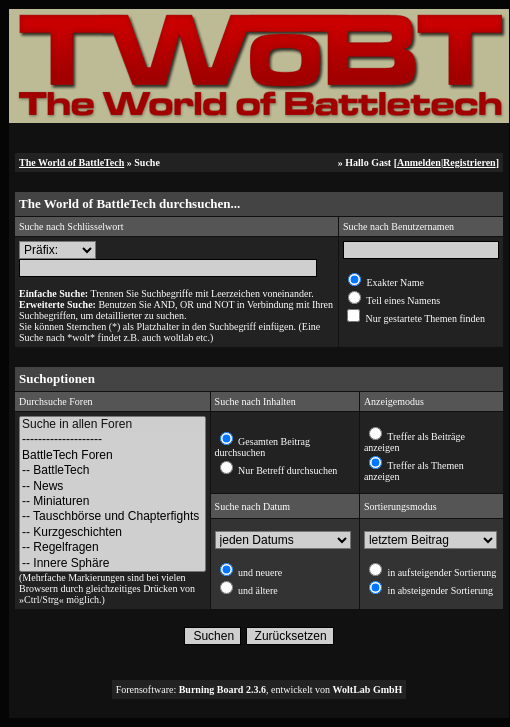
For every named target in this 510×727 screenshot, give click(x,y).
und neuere (259, 572)
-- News (112, 486)
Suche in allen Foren (112, 424)
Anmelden (419, 162)
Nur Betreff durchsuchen (287, 470)
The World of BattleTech (71, 162)
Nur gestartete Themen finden (424, 318)
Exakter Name (394, 282)
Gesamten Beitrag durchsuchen (262, 447)
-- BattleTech (112, 470)
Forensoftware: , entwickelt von (259, 689)
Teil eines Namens (402, 300)
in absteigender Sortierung (439, 590)
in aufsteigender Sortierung (440, 572)
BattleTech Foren (112, 455)
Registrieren (469, 162)
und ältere (257, 590)
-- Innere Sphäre (112, 563)
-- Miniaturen (112, 501)
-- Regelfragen (112, 547)
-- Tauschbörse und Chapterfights (112, 516)
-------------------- (112, 439)
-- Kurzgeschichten (112, 532)
